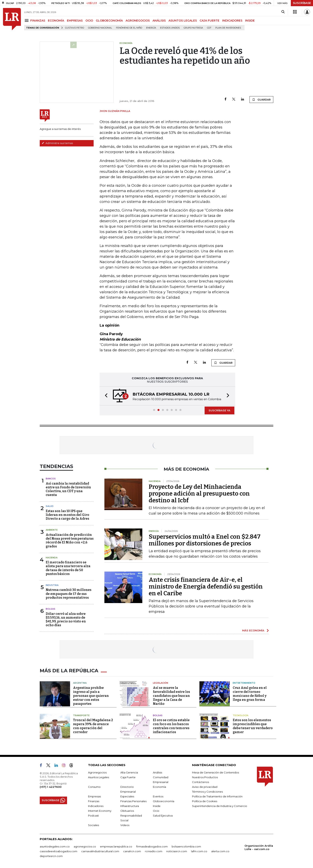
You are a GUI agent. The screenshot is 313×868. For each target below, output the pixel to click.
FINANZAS (38, 21)
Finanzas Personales (133, 801)
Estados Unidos (170, 28)
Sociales (94, 825)
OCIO (89, 21)
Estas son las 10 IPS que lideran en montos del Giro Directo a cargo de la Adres (67, 515)
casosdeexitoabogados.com (58, 851)
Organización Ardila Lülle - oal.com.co (259, 847)
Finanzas (94, 801)
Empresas (94, 796)
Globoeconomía (164, 801)
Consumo (94, 787)
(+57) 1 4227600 (51, 787)
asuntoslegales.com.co (55, 846)
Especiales (127, 796)
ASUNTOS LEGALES (183, 21)
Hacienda (52, 558)
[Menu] (27, 20)
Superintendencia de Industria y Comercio (220, 806)
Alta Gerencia (129, 772)
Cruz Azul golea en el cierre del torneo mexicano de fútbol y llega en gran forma (250, 694)
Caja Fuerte (128, 777)
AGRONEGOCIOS (138, 21)
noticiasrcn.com (177, 851)
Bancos (51, 479)
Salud (50, 506)
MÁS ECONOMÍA (253, 630)
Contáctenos (201, 782)
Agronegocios (97, 772)
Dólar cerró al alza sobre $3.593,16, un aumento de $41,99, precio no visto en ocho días (66, 620)
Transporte (81, 715)
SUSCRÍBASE (302, 3)
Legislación (160, 683)
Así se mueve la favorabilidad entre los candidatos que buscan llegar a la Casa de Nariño (171, 696)
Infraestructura (130, 806)
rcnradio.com (154, 851)
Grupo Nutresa (193, 28)
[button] (105, 396)
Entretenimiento (244, 683)
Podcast (93, 816)
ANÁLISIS (159, 21)
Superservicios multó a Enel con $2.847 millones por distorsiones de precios (205, 540)
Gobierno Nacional (100, 28)
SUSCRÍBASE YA (219, 410)
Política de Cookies (205, 801)
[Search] (283, 12)
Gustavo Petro (75, 28)
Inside (157, 806)
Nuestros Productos (205, 777)
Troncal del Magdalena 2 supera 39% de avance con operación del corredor (93, 726)
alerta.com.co (220, 851)
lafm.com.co (199, 851)
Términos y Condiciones (207, 792)
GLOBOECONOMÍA (109, 21)
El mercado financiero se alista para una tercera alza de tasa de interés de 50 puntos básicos (68, 568)
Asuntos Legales (99, 777)
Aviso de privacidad (205, 787)
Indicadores (96, 806)
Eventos (158, 796)
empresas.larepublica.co (116, 846)
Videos (125, 825)
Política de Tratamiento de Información (217, 796)
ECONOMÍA (56, 21)
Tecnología (241, 715)
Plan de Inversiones (228, 28)
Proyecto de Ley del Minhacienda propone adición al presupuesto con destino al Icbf (199, 494)
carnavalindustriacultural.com (100, 851)
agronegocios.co (85, 846)
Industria (52, 585)
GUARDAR (261, 100)
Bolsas (51, 609)
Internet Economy (100, 811)
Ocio (156, 811)
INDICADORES (232, 21)
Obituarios (127, 811)
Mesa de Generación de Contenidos (215, 772)
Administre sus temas (57, 143)
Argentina (80, 683)
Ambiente (52, 530)
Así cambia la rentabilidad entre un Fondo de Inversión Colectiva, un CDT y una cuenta (68, 489)
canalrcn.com (132, 851)
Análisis (157, 772)
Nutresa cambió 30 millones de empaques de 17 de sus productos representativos (69, 594)
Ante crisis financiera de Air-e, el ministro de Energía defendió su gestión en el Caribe (206, 587)
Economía (159, 787)
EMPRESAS (75, 21)
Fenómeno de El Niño (129, 28)
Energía (151, 28)
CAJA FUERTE (209, 21)
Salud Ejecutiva (163, 816)
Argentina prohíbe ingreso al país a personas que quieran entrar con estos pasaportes (91, 696)
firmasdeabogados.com (152, 846)
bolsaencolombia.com (186, 846)
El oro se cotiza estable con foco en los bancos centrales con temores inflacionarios (171, 726)
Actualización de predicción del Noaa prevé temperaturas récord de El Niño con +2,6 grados (70, 541)
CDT (209, 28)
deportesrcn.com (51, 856)
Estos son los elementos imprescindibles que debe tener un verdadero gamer (253, 726)
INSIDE (250, 21)
